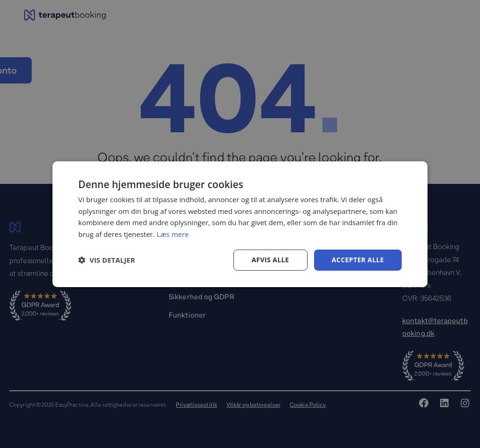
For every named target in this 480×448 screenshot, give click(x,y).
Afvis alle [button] (270, 260)
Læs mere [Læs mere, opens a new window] (173, 234)
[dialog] (240, 224)
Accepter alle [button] (358, 260)
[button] (107, 260)
